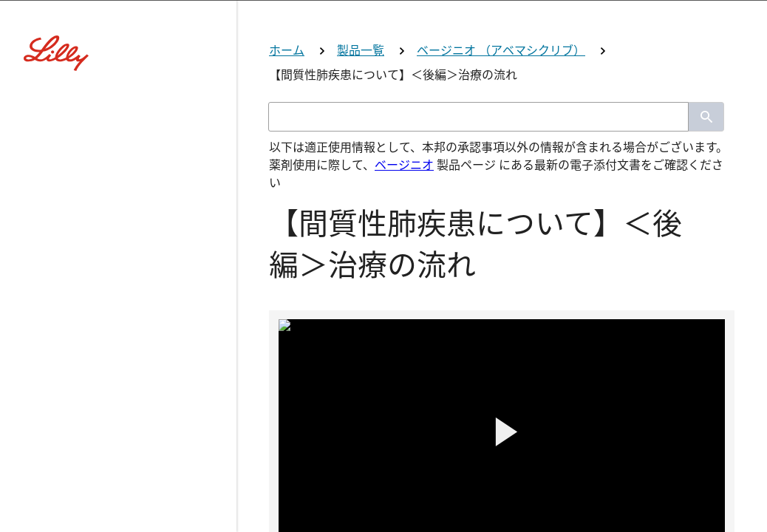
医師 (383, 351)
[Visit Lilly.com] (383, 103)
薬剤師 (383, 410)
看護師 (383, 467)
